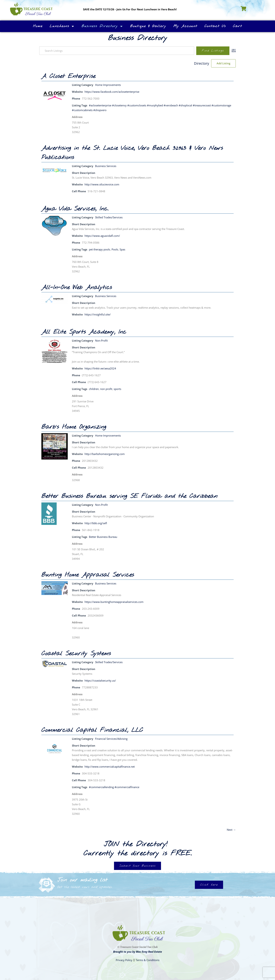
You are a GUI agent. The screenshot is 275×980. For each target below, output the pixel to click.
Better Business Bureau (103, 537)
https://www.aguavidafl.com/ (102, 236)
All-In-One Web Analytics (77, 288)
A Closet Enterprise (68, 76)
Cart (237, 26)
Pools (115, 249)
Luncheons (62, 26)
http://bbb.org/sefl (96, 523)
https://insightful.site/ (98, 314)
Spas (122, 249)
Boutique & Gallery (148, 26)
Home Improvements (108, 85)
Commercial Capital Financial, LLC (92, 730)
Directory (202, 63)
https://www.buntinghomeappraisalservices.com (114, 602)
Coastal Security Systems (76, 654)
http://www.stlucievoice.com (102, 184)
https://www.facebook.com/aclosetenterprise (112, 92)
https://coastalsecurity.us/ (100, 680)
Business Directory (102, 26)
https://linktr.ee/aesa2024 (100, 368)
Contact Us (215, 26)
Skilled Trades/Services (109, 217)
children (94, 389)
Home (38, 26)
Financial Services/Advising (111, 739)
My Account (185, 26)
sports (117, 389)
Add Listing (223, 63)
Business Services (106, 166)
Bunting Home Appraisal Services (88, 575)
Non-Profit (101, 341)
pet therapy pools (100, 249)
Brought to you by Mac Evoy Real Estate (137, 952)
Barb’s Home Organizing (74, 427)
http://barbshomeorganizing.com (105, 454)
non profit (106, 389)
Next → (231, 830)
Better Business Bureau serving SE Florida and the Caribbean (129, 496)
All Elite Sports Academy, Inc (84, 332)
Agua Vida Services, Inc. (75, 209)
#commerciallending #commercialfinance (114, 787)
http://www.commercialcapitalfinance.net (110, 767)
